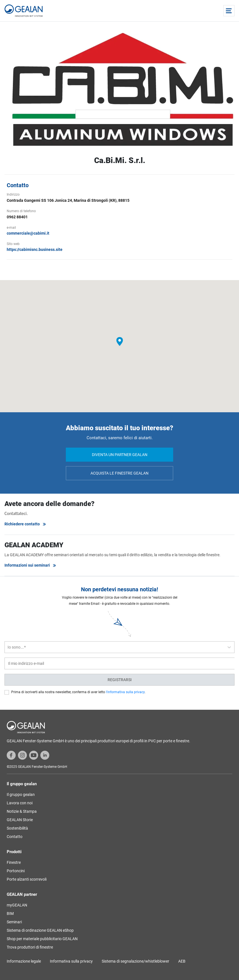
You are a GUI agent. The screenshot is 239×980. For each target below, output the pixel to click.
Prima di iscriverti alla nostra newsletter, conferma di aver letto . (78, 692)
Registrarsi (120, 680)
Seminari (14, 922)
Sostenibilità (17, 828)
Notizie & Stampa (22, 811)
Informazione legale (24, 961)
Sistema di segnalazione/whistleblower (135, 961)
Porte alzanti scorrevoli (27, 879)
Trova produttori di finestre (30, 947)
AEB (182, 961)
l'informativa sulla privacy (125, 692)
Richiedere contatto (25, 524)
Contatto (15, 837)
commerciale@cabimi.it (28, 233)
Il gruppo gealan (21, 794)
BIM (10, 913)
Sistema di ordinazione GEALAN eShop (40, 930)
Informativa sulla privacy (71, 961)
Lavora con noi (20, 803)
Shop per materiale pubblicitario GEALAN (42, 939)
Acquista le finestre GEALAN (119, 473)
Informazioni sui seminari (31, 565)
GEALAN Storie (20, 820)
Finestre (14, 862)
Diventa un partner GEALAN (120, 455)
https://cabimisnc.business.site (35, 249)
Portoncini (16, 871)
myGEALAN (17, 905)
